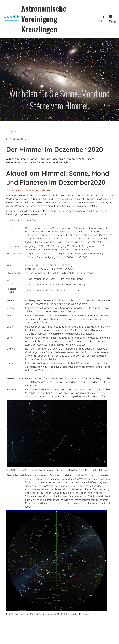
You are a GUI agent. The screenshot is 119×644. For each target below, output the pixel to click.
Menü (112, 19)
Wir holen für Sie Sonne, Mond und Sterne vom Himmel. (60, 99)
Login (101, 19)
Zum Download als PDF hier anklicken (28, 190)
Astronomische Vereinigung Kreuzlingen (44, 19)
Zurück (12, 131)
